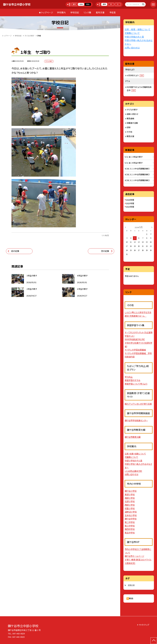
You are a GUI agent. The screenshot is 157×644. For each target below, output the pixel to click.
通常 (74, 4)
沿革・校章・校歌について (138, 30)
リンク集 (87, 12)
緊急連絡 (130, 118)
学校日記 (75, 12)
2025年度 (130, 203)
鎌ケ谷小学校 (131, 491)
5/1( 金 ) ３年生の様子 (134, 157)
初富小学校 (130, 508)
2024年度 (130, 207)
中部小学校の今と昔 (134, 37)
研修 (129, 127)
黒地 (88, 4)
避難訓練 (131, 585)
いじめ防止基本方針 (133, 471)
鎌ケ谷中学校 (131, 519)
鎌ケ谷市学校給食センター (136, 420)
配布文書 (100, 12)
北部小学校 (130, 501)
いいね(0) (105, 235)
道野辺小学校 (131, 512)
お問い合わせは (132, 48)
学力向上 (129, 377)
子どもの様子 (132, 110)
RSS (131, 598)
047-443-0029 (19, 633)
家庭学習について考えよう (136, 384)
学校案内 (61, 12)
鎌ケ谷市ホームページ (134, 556)
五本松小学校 (131, 515)
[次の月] (152, 227)
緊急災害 (130, 136)
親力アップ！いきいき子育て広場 (138, 404)
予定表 (113, 12)
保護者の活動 (132, 123)
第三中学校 (130, 526)
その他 (129, 132)
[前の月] (125, 227)
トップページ (47, 12)
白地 (81, 4)
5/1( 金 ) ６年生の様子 (134, 163)
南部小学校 (130, 498)
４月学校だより (135, 75)
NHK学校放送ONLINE (135, 339)
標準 (104, 4)
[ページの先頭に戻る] (154, 641)
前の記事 (15, 251)
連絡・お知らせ (133, 114)
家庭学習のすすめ (132, 380)
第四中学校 (130, 529)
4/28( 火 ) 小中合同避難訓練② (137, 180)
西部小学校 (130, 505)
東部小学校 (130, 494)
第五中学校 (130, 533)
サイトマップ (144, 625)
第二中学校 (130, 522)
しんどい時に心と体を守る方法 (138, 312)
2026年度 (130, 200)
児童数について (132, 33)
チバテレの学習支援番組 (135, 350)
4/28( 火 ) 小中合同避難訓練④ (137, 169)
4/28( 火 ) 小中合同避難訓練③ (137, 174)
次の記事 (105, 251)
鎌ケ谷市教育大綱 (133, 437)
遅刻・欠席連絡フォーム (136, 316)
